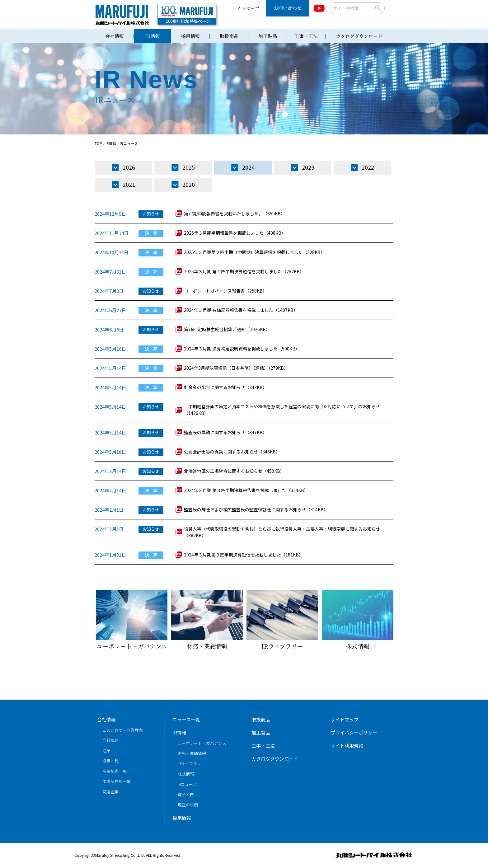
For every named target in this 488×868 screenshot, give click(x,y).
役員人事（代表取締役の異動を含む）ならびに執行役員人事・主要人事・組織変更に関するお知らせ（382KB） (282, 532)
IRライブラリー (191, 764)
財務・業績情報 (192, 753)
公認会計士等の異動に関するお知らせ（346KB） (232, 452)
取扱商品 (229, 36)
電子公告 (186, 794)
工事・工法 (306, 36)
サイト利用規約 (347, 746)
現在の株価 (188, 805)
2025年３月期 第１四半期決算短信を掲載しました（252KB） (244, 271)
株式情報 (186, 774)
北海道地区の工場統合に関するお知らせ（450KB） (234, 471)
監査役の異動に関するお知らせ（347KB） (225, 432)
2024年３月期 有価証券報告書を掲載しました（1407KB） (241, 310)
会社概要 (110, 740)
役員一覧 (110, 761)
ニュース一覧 (186, 719)
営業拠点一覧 (115, 771)
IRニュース (187, 784)
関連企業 (110, 792)
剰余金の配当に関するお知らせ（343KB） (225, 387)
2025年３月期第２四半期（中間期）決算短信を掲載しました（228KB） (254, 252)
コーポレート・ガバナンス (202, 743)
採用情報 (190, 36)
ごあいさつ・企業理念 (123, 730)
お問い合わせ (288, 8)
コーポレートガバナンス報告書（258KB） (225, 291)
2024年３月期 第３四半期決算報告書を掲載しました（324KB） (246, 490)
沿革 (106, 751)
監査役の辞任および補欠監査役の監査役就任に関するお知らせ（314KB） (256, 509)
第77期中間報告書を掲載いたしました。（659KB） (235, 213)
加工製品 (268, 36)
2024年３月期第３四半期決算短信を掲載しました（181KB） (244, 555)
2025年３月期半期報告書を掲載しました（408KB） (235, 233)
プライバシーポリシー (354, 732)
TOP (98, 143)
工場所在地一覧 (117, 781)
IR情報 (152, 36)
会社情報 (115, 36)
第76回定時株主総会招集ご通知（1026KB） (227, 329)
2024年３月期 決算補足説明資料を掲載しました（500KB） (242, 349)
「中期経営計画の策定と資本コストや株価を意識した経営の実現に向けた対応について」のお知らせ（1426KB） (282, 410)
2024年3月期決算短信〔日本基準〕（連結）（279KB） (236, 368)
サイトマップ (246, 8)
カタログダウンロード (359, 36)
